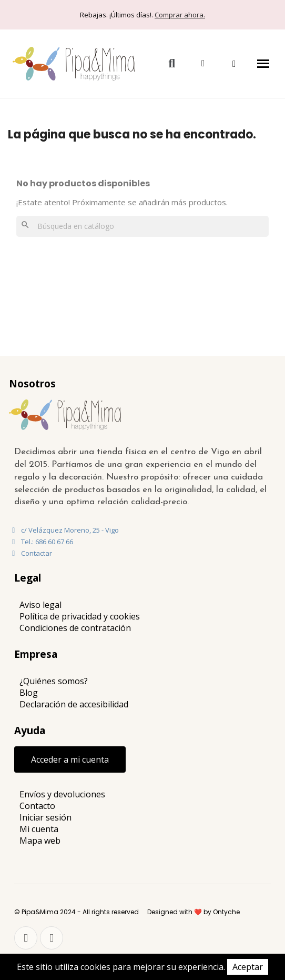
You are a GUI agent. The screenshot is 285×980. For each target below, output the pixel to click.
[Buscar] (142, 226)
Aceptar (248, 967)
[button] (172, 63)
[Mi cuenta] (203, 63)
